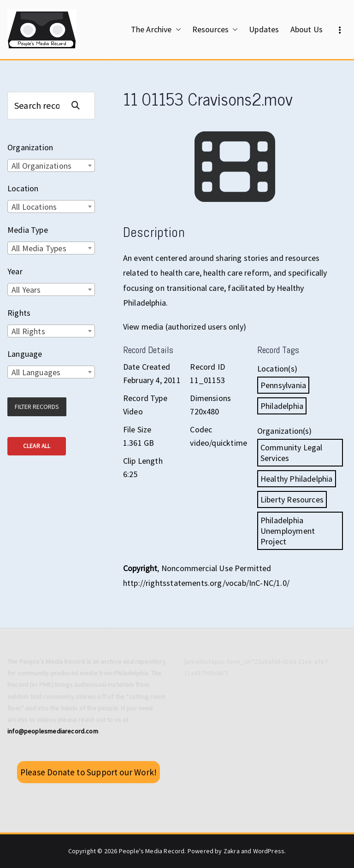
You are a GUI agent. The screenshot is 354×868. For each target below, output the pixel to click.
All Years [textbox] (26, 290)
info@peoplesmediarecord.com (53, 731)
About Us (307, 29)
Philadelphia (282, 406)
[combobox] (51, 165)
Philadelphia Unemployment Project (288, 531)
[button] (177, 30)
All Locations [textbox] (34, 207)
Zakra (232, 851)
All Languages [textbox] (36, 372)
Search (79, 105)
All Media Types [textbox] (39, 248)
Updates (264, 29)
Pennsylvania (283, 385)
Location (23, 188)
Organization (30, 147)
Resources (215, 30)
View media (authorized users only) (185, 327)
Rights (19, 313)
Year (15, 271)
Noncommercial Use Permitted (216, 568)
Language (25, 354)
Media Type (28, 230)
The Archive (156, 30)
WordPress (269, 851)
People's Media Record (152, 851)
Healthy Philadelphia (297, 479)
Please (88, 772)
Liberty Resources (292, 499)
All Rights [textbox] (28, 331)
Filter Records (37, 407)
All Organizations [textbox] (41, 166)
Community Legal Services (292, 453)
